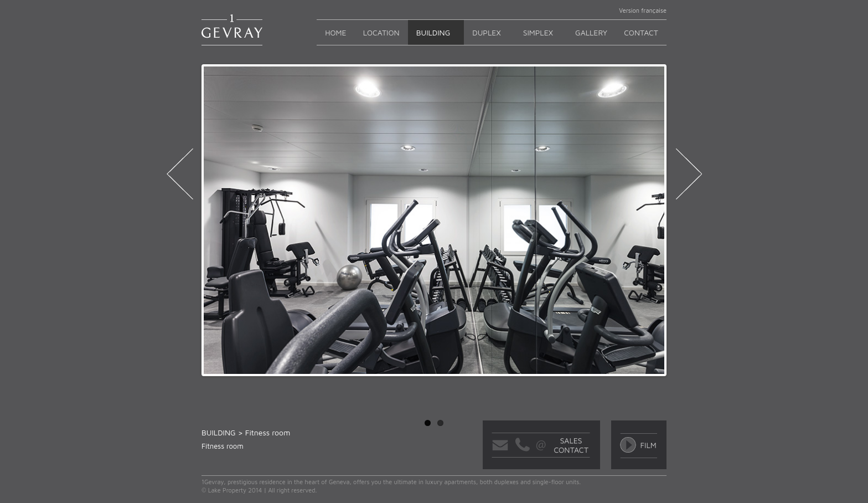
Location (381, 32)
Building (433, 32)
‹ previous (180, 177)
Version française (643, 10)
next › (688, 177)
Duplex (486, 32)
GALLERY (591, 32)
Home (336, 32)
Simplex (538, 32)
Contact (641, 32)
